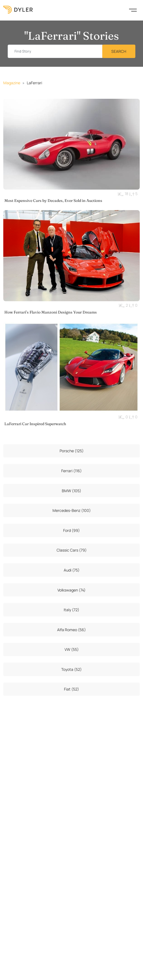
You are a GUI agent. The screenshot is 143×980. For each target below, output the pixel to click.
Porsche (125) (72, 451)
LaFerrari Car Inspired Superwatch (35, 424)
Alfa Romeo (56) (71, 630)
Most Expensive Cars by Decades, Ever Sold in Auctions (53, 201)
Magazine (12, 83)
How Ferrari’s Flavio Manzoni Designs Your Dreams (51, 312)
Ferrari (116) (71, 471)
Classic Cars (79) (72, 550)
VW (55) (72, 649)
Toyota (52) (71, 669)
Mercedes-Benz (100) (72, 510)
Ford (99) (71, 530)
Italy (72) (71, 610)
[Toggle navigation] (133, 10)
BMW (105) (71, 491)
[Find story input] (55, 51)
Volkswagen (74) (71, 590)
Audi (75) (72, 570)
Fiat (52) (71, 689)
